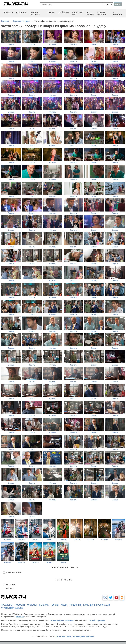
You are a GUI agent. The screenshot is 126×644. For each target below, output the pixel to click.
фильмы (32, 605)
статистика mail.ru (12, 608)
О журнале (118, 13)
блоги (55, 605)
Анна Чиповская (14, 572)
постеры (10, 588)
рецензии (21, 12)
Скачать (11, 44)
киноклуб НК (77, 13)
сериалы (44, 605)
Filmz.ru (20, 617)
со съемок (11, 585)
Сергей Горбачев (97, 620)
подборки (75, 605)
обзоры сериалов (35, 13)
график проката (102, 13)
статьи (51, 12)
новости (8, 12)
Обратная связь (64, 636)
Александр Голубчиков (62, 620)
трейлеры (64, 12)
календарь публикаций (97, 605)
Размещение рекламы (84, 636)
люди (64, 605)
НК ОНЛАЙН (90, 13)
